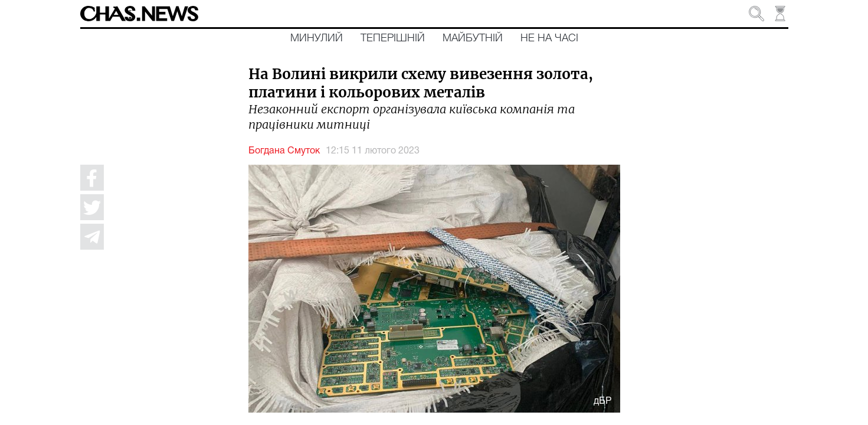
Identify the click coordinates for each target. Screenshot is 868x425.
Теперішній (393, 38)
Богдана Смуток (284, 151)
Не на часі (549, 38)
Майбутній (473, 38)
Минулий (317, 38)
